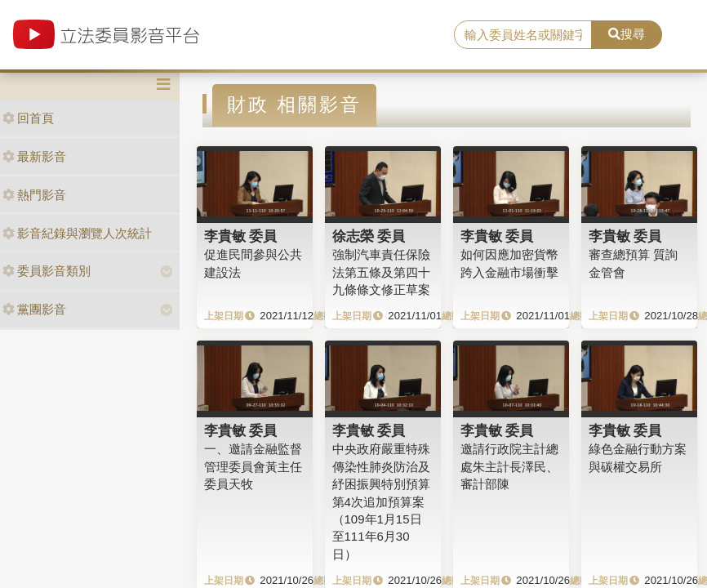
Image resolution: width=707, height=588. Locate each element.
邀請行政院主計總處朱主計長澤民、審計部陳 (509, 466)
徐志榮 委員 (369, 236)
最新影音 (34, 156)
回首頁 (28, 118)
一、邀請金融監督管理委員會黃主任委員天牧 (253, 466)
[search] (523, 35)
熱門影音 (34, 195)
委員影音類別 (47, 271)
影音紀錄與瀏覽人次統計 (77, 233)
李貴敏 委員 (241, 236)
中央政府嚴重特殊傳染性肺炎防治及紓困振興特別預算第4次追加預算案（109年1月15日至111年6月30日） (381, 501)
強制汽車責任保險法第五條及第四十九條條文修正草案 (381, 272)
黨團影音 (34, 309)
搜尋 (627, 34)
